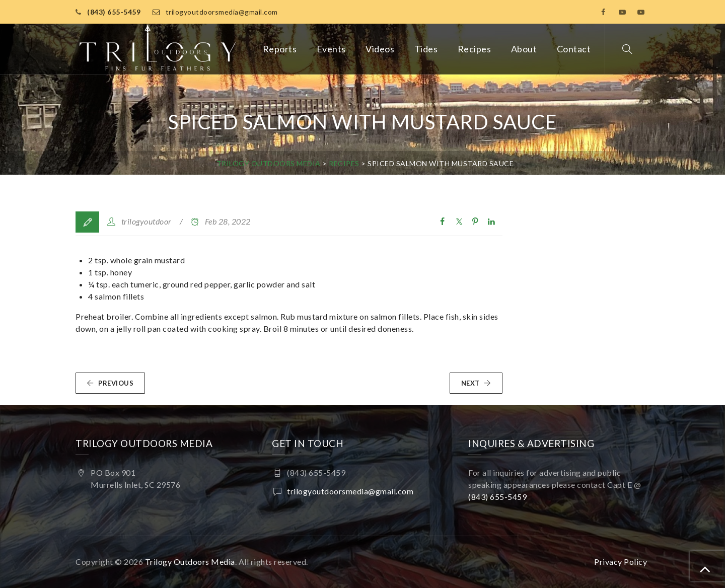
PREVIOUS (110, 383)
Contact (574, 49)
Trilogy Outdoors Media (190, 562)
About (524, 49)
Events (331, 49)
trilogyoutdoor (147, 221)
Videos (380, 49)
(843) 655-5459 (114, 12)
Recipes (475, 49)
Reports (280, 49)
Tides (426, 49)
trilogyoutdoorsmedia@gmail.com (222, 12)
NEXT (476, 383)
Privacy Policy (621, 562)
